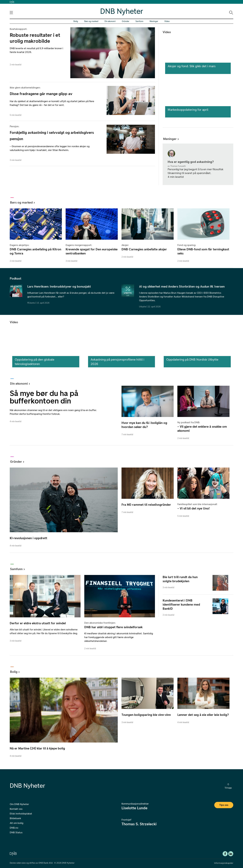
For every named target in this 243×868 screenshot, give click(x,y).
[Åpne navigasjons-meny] (11, 13)
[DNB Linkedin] (231, 854)
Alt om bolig (16, 823)
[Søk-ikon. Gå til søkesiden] (231, 12)
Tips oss (224, 805)
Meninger (154, 21)
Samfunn (139, 21)
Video (167, 21)
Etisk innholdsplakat (21, 814)
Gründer (126, 21)
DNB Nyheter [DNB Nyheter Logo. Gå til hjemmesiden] (122, 11)
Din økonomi (110, 21)
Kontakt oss (16, 809)
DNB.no (14, 828)
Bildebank (15, 818)
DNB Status (16, 832)
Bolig (76, 21)
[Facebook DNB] (225, 854)
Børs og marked (91, 21)
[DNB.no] (13, 853)
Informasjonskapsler (224, 863)
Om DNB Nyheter (19, 804)
